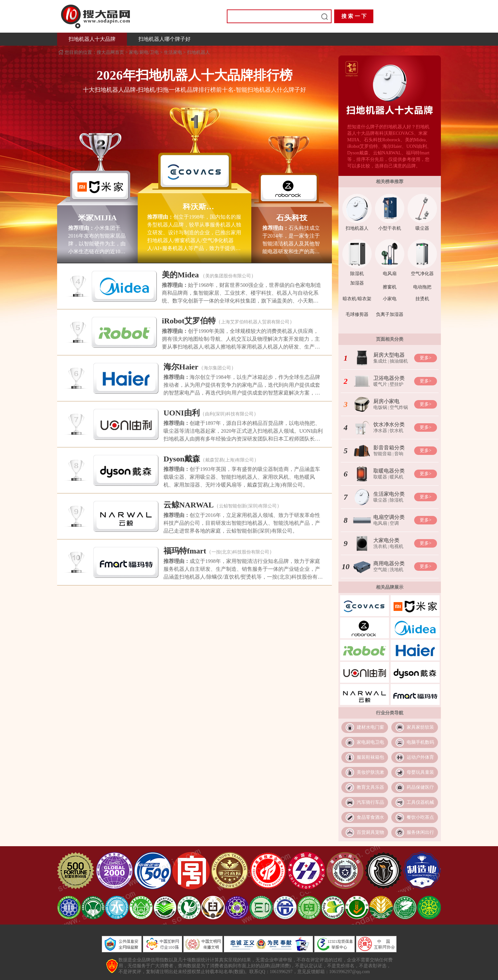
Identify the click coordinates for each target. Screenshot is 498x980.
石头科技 (292, 218)
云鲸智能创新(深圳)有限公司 (248, 506)
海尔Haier (181, 367)
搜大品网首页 (111, 52)
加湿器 (357, 283)
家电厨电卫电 (370, 742)
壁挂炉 (397, 384)
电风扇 (390, 274)
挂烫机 (422, 299)
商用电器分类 (389, 563)
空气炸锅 (399, 407)
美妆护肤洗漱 (370, 772)
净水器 (380, 431)
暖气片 (380, 384)
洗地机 (397, 570)
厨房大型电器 (389, 355)
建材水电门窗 (370, 727)
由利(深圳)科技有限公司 (229, 414)
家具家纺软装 (420, 727)
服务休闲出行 (420, 832)
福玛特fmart (185, 551)
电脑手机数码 (420, 742)
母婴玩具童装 (420, 772)
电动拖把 (422, 287)
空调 (394, 523)
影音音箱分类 (389, 448)
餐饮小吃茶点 (420, 817)
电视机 (397, 546)
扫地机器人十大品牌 (92, 39)
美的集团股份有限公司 (228, 276)
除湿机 (357, 274)
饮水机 (397, 431)
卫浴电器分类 (389, 378)
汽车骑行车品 (370, 802)
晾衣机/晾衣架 (357, 299)
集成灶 (380, 361)
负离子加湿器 (390, 314)
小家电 (390, 299)
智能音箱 (382, 454)
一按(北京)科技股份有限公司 (240, 552)
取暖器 (380, 477)
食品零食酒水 (370, 817)
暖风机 (397, 477)
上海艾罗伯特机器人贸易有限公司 (255, 322)
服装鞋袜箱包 (370, 757)
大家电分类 (386, 540)
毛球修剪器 (357, 314)
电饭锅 (380, 407)
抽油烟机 (399, 361)
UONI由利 (182, 413)
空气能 (380, 570)
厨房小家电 (386, 401)
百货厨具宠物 (370, 832)
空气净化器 (422, 274)
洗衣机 (380, 546)
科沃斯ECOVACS (195, 207)
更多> (426, 358)
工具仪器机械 (420, 802)
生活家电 (173, 52)
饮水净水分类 (389, 424)
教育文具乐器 (370, 787)
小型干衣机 (390, 228)
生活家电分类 (389, 494)
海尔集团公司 (217, 368)
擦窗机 (390, 287)
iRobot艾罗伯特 (189, 321)
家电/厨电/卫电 (144, 52)
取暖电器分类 (389, 471)
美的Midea (180, 275)
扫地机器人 (198, 52)
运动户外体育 (420, 757)
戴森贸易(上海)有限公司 (230, 460)
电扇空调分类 (389, 517)
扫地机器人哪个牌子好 (164, 39)
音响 (399, 454)
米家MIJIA (97, 218)
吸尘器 (422, 228)
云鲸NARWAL (189, 505)
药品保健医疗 (420, 787)
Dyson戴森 (182, 459)
